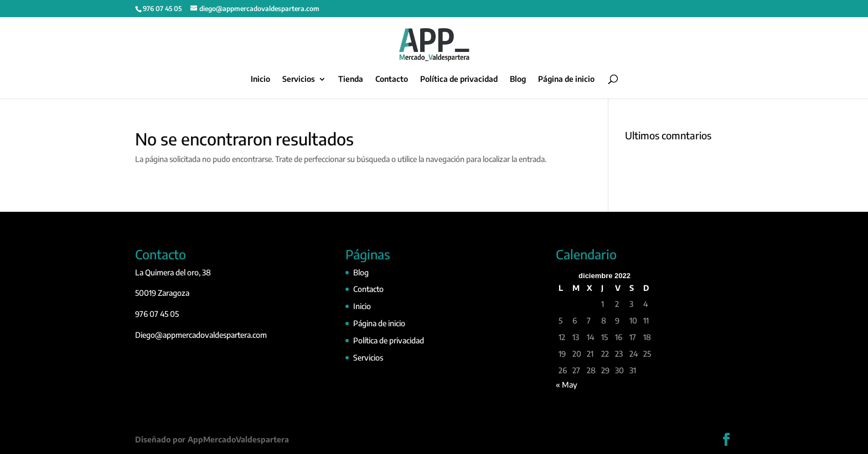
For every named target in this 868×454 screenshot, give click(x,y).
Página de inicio (566, 79)
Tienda (351, 79)
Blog (518, 79)
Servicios (299, 79)
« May (567, 385)
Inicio (260, 79)
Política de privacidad (459, 79)
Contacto (392, 79)
